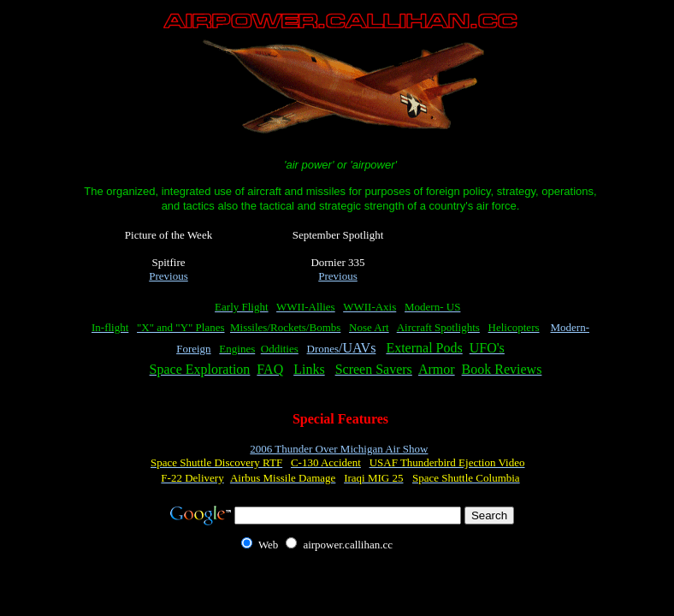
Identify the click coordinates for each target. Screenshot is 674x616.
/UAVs (357, 348)
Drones (323, 349)
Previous (168, 276)
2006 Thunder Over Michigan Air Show (339, 449)
